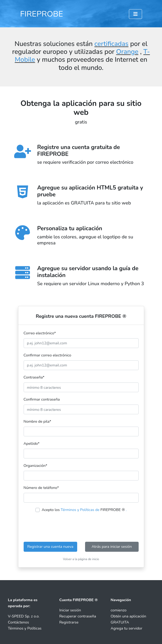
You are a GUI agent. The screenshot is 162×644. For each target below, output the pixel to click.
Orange (127, 52)
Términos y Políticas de (80, 510)
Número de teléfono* (41, 488)
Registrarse (69, 622)
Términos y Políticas (25, 628)
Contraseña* (34, 377)
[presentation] (81, 527)
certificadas (112, 44)
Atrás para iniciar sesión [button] (112, 546)
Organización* (35, 466)
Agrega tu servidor (126, 628)
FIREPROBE (42, 14)
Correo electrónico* (40, 333)
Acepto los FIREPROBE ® (84, 510)
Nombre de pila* (37, 421)
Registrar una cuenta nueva (50, 546)
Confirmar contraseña (42, 399)
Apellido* (32, 443)
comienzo (119, 610)
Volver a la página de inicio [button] (81, 559)
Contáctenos (18, 622)
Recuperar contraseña (78, 616)
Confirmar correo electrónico (48, 355)
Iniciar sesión (70, 610)
